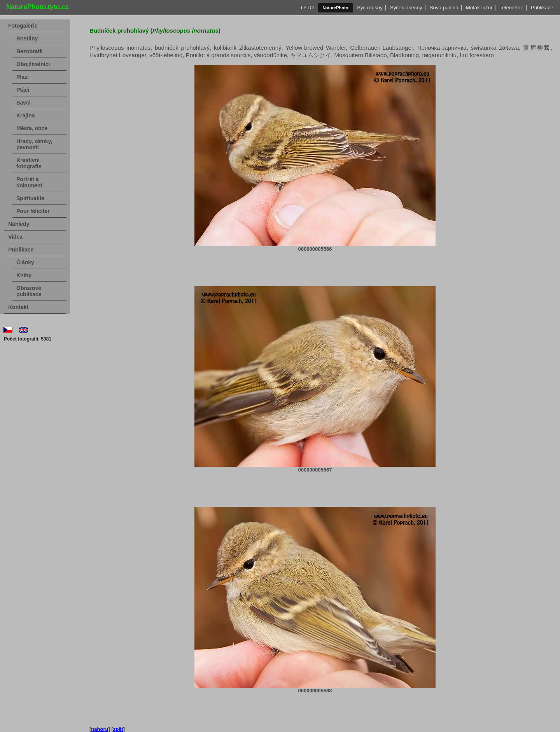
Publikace (542, 8)
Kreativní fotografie (29, 163)
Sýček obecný (406, 8)
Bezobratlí (30, 51)
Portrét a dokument (29, 182)
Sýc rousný (370, 8)
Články (25, 262)
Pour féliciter (33, 211)
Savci (24, 103)
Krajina (25, 115)
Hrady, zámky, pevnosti (34, 144)
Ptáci (23, 90)
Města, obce (32, 128)
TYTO (307, 8)
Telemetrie (511, 8)
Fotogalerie (23, 26)
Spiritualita (30, 198)
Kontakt (18, 307)
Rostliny (27, 38)
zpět (118, 729)
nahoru (100, 729)
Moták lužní (479, 8)
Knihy (24, 275)
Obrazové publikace (29, 291)
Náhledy (19, 224)
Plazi (23, 77)
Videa (15, 237)
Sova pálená (444, 8)
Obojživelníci (33, 64)
